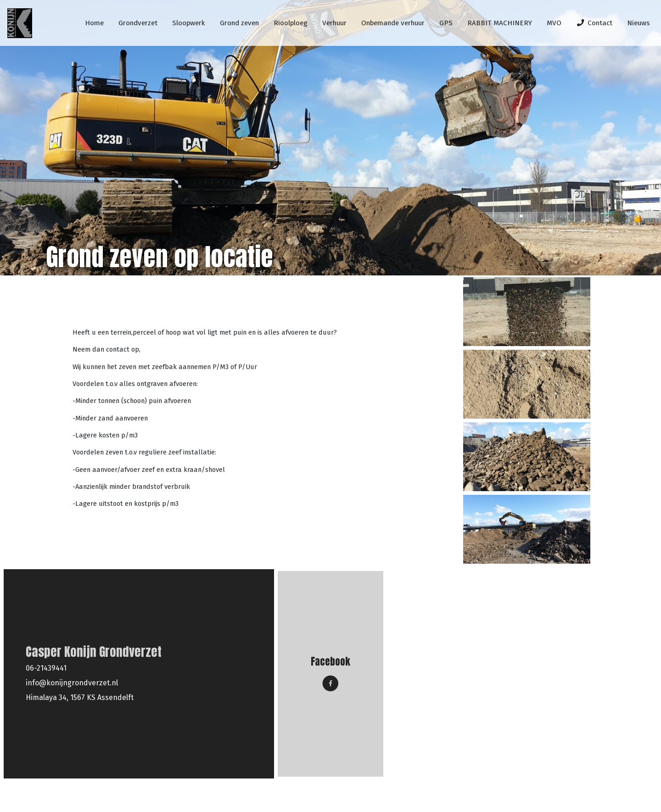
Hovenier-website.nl (608, 796)
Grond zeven (121, 302)
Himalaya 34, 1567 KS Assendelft (80, 697)
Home (79, 302)
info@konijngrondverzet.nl (72, 683)
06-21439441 (46, 668)
